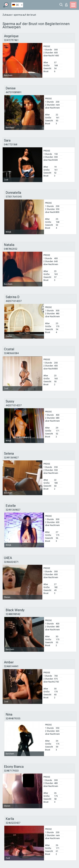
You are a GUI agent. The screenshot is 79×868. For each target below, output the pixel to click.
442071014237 (14, 301)
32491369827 (11, 458)
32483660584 (11, 353)
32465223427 (13, 823)
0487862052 (11, 249)
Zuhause (7, 15)
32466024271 (11, 562)
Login (66, 5)
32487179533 (11, 771)
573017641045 (14, 197)
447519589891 (14, 92)
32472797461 (11, 40)
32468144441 (11, 666)
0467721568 (11, 145)
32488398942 (13, 614)
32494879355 (13, 719)
